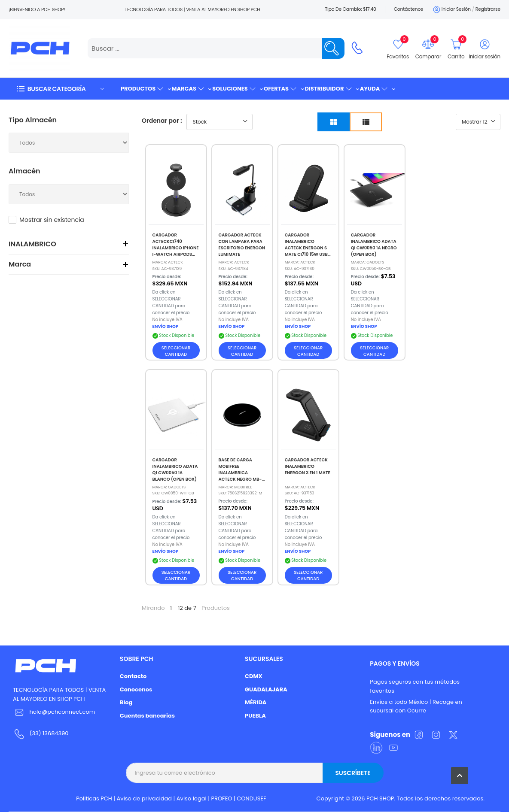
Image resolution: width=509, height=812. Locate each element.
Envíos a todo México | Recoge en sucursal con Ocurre (416, 706)
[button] (60, 89)
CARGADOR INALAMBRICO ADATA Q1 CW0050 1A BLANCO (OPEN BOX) (175, 470)
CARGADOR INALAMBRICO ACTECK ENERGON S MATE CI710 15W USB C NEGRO (306, 248)
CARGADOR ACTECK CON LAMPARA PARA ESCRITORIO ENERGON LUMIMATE (242, 245)
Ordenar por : (162, 121)
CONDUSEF (251, 798)
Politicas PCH (94, 798)
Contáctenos (408, 9)
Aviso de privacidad (145, 798)
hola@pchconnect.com (62, 712)
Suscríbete (353, 773)
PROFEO (221, 798)
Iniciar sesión (451, 10)
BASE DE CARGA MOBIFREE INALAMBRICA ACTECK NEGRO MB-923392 (240, 473)
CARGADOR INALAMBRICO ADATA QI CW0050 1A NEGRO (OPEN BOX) (374, 245)
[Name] (333, 48)
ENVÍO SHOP (166, 326)
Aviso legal (192, 798)
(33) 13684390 (49, 733)
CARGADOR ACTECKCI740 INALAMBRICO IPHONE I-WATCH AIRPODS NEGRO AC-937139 (176, 248)
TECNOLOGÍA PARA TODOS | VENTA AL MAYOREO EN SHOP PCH (59, 694)
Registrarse (488, 9)
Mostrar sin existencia (52, 220)
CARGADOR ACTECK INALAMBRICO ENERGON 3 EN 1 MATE (308, 466)
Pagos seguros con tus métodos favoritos (415, 686)
